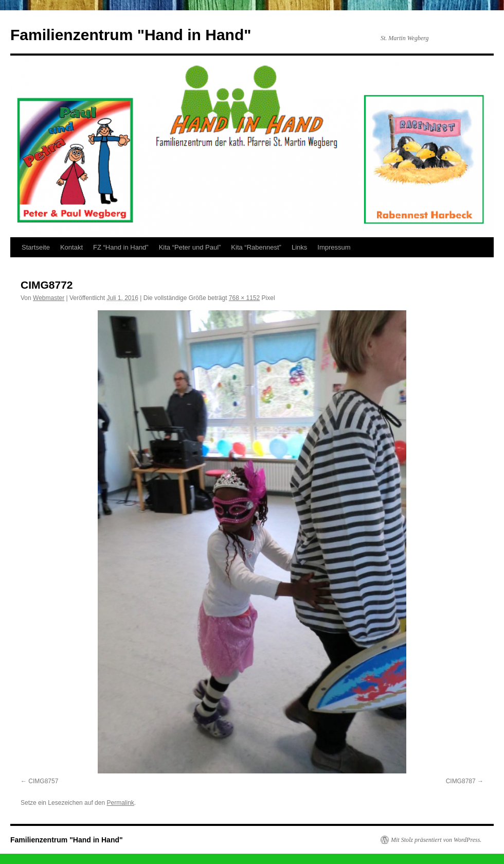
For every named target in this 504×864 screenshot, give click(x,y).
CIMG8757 (43, 781)
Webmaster (49, 298)
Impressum (334, 247)
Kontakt (71, 247)
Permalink (120, 803)
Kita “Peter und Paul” (190, 247)
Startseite (36, 247)
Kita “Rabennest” (256, 247)
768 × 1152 (244, 298)
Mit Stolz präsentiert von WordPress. (436, 840)
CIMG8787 (461, 781)
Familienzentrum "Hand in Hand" (131, 35)
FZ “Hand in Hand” (121, 247)
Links (299, 247)
